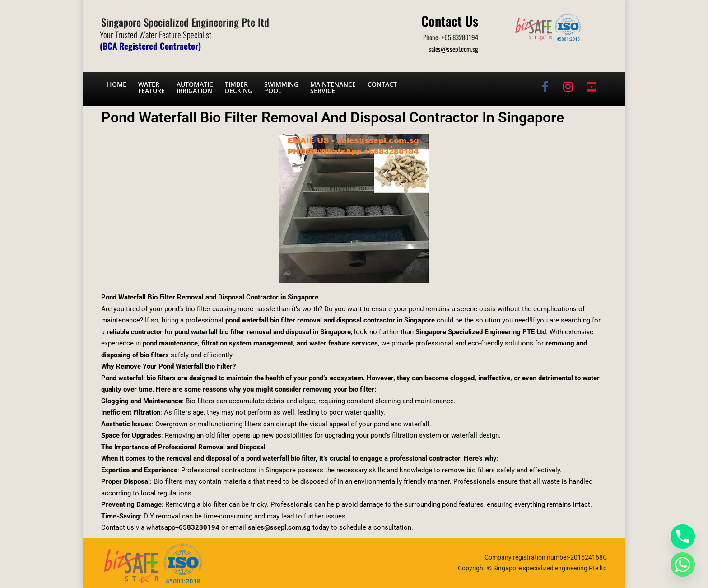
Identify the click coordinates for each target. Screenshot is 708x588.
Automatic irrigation (195, 87)
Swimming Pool (281, 87)
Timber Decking (239, 87)
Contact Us (450, 21)
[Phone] (683, 537)
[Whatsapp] (683, 565)
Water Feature (151, 87)
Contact (382, 84)
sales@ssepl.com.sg (453, 49)
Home (117, 84)
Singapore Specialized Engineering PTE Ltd (481, 332)
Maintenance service (333, 87)
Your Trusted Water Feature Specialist (156, 34)
